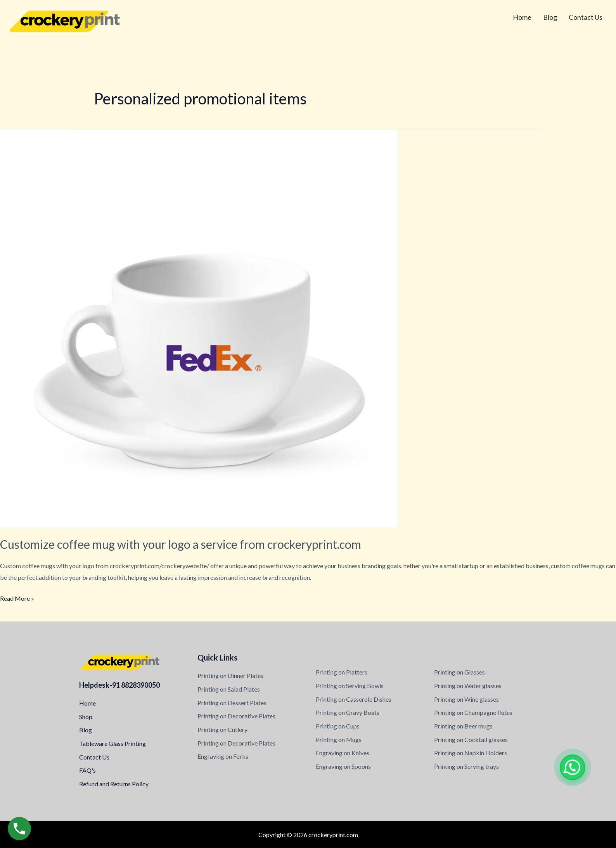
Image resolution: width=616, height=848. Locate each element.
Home (522, 17)
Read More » (17, 597)
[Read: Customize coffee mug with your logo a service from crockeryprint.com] (199, 328)
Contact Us (586, 17)
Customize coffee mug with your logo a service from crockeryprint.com (181, 544)
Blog (550, 17)
